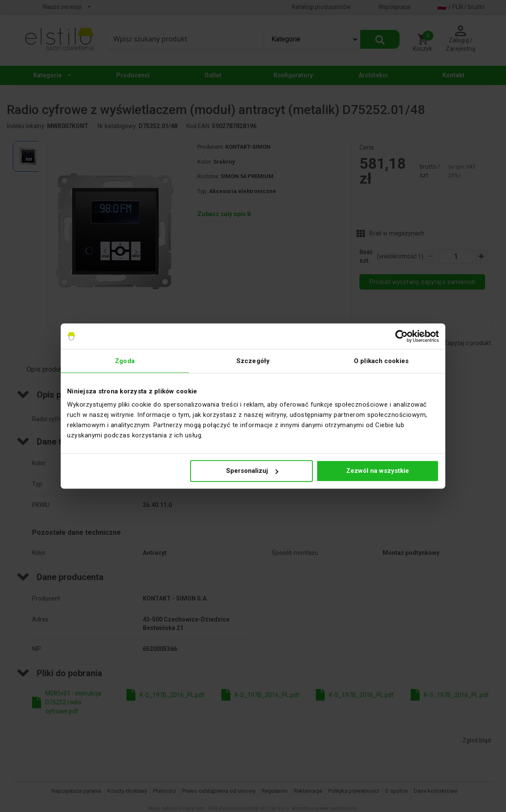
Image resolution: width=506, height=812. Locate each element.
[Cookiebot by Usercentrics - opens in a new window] (402, 336)
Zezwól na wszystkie (378, 471)
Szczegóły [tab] (253, 361)
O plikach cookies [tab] (381, 361)
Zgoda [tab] (125, 361)
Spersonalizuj (252, 471)
